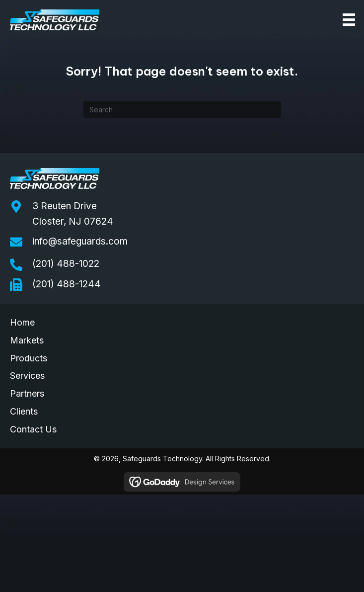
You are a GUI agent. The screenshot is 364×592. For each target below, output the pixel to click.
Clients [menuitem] (24, 411)
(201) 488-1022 (66, 264)
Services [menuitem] (27, 376)
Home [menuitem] (22, 322)
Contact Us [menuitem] (33, 429)
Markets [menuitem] (27, 340)
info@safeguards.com (80, 241)
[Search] (182, 110)
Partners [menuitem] (27, 393)
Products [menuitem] (29, 358)
